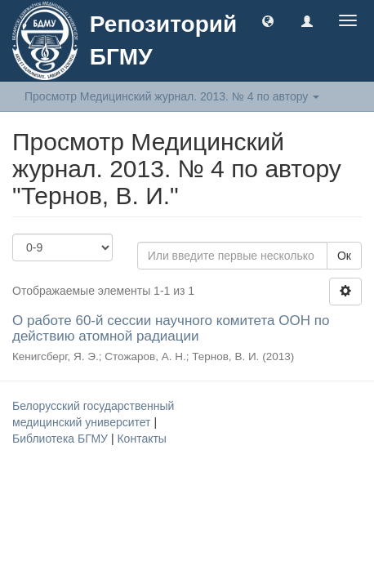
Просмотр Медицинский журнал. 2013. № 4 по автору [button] (172, 96)
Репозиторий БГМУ (163, 40)
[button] (268, 20)
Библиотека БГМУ (62, 439)
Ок (344, 256)
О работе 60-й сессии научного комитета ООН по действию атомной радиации (171, 328)
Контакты (141, 439)
